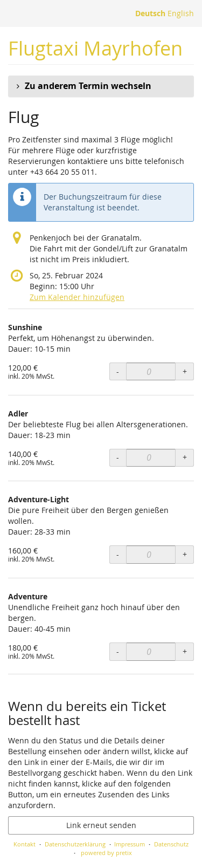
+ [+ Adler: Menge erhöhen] (185, 457)
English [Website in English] (181, 13)
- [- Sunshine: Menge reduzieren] (118, 371)
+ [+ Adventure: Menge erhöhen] (185, 651)
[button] (101, 86)
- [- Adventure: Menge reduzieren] (118, 651)
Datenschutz (171, 844)
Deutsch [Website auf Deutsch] (150, 13)
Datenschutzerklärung (75, 844)
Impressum (130, 844)
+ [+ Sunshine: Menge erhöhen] (185, 371)
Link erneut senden (101, 825)
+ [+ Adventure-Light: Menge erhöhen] (185, 554)
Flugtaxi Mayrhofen (95, 48)
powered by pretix (106, 853)
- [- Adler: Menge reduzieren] (118, 457)
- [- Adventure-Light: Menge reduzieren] (118, 554)
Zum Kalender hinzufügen (77, 297)
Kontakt (25, 844)
